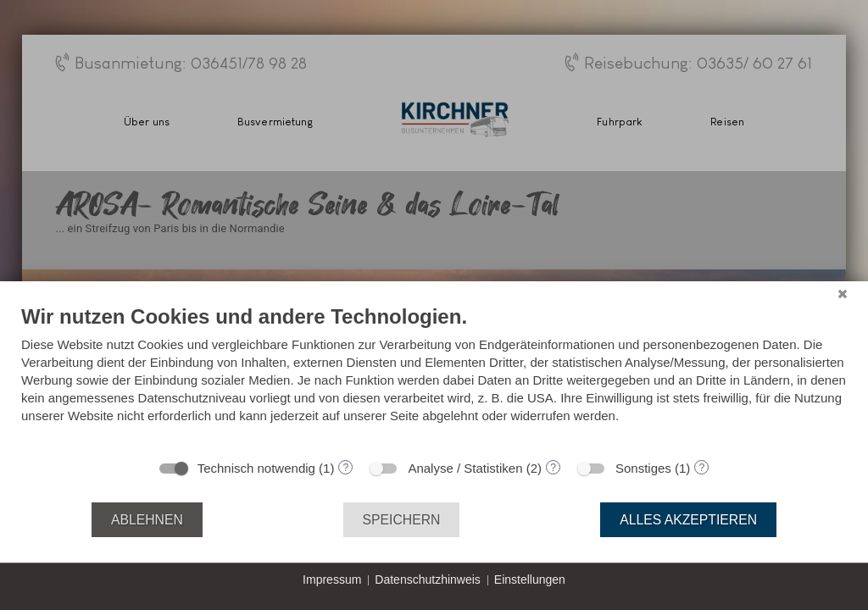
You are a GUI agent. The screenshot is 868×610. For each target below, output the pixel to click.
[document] (434, 377)
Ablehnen (147, 520)
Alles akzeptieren (688, 520)
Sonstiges (643, 468)
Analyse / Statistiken (465, 468)
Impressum (332, 579)
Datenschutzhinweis (428, 579)
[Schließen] (843, 294)
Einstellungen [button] (530, 579)
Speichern (402, 520)
